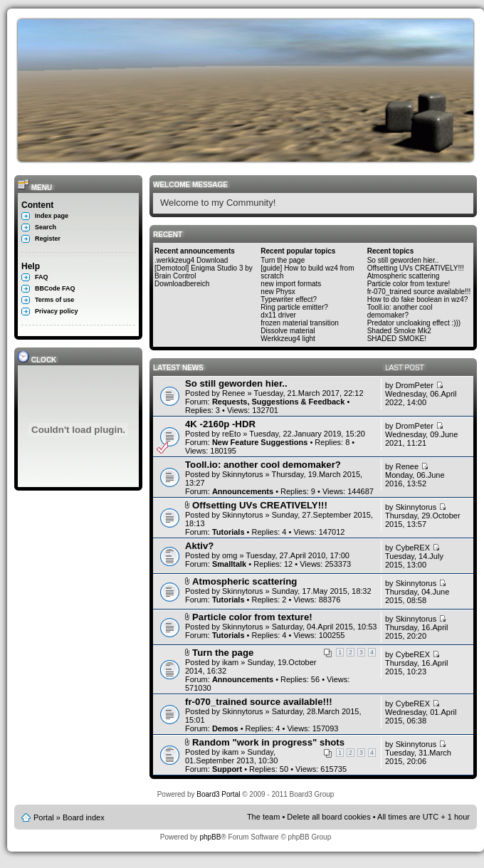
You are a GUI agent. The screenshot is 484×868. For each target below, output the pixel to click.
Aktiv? (199, 546)
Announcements (243, 491)
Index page (52, 216)
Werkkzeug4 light (288, 339)
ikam (230, 662)
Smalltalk (229, 564)
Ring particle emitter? (294, 307)
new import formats (291, 284)
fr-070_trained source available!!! (419, 292)
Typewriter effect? (289, 299)
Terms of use (54, 300)
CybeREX (413, 548)
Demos (225, 728)
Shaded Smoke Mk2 (399, 331)
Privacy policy (57, 311)
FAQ (42, 277)
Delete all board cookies (328, 817)
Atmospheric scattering (404, 276)
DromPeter (415, 385)
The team (263, 817)
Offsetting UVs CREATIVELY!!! (416, 268)
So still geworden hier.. (403, 260)
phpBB (210, 837)
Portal (44, 817)
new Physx (278, 292)
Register (48, 239)
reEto (231, 434)
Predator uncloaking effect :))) (414, 323)
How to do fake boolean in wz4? (418, 299)
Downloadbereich (182, 284)
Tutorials (228, 532)
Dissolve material (288, 331)
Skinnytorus (242, 474)
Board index (84, 817)
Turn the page (283, 260)
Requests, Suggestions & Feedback (278, 402)
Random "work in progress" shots (268, 742)
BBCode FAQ (55, 288)
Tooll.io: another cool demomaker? (400, 311)
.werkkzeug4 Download (191, 260)
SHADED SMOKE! (397, 339)
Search (46, 227)
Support (227, 769)
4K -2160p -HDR (220, 424)
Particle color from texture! (409, 284)
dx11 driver (278, 315)
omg (230, 555)
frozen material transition (300, 323)
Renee (233, 393)
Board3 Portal (218, 794)
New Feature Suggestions (260, 442)
